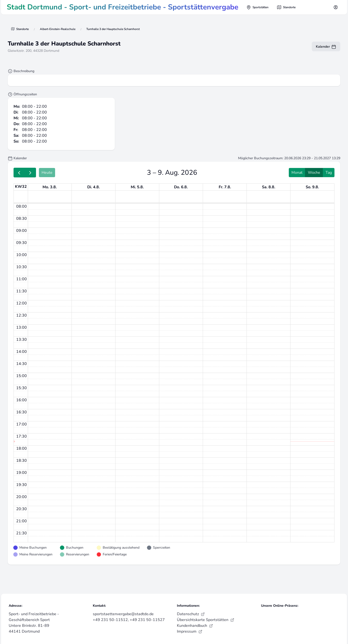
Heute (47, 173)
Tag (329, 173)
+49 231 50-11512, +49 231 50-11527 (129, 620)
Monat (297, 173)
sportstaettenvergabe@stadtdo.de (123, 614)
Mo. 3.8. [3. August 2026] (50, 187)
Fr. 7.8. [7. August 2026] (225, 187)
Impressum (190, 631)
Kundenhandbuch (195, 626)
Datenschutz (191, 614)
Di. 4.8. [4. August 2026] (94, 187)
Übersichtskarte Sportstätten (206, 620)
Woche (314, 173)
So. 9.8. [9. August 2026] (312, 187)
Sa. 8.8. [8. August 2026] (269, 187)
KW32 (21, 187)
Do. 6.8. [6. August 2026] (181, 187)
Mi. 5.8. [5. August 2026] (137, 187)
